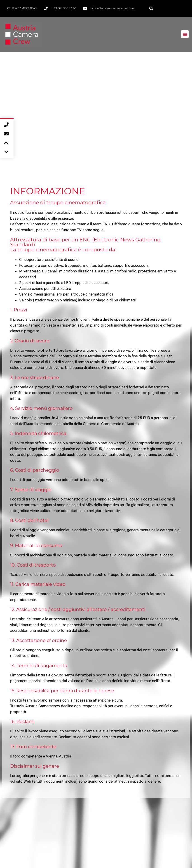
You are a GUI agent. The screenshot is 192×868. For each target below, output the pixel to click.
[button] (151, 8)
